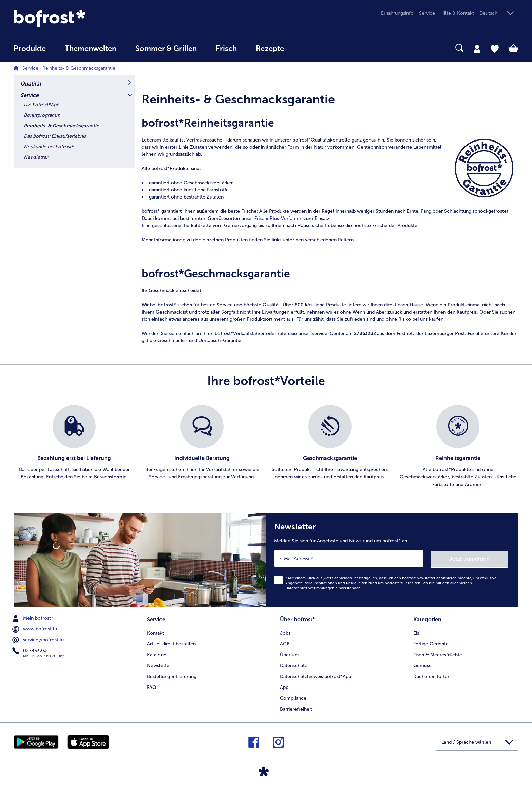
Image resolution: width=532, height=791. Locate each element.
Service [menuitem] (427, 13)
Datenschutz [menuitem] (293, 665)
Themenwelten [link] (91, 49)
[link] (89, 18)
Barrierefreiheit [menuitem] (296, 708)
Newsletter (36, 157)
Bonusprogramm (42, 115)
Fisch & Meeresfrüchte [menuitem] (438, 654)
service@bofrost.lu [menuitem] (39, 639)
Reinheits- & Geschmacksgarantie (79, 68)
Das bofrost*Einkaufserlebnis (55, 136)
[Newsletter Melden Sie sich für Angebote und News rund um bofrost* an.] (392, 560)
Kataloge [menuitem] (157, 654)
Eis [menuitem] (416, 632)
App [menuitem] (284, 686)
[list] (266, 447)
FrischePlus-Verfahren (278, 218)
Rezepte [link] (270, 49)
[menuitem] (30, 52)
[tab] (477, 49)
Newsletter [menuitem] (159, 665)
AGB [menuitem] (285, 643)
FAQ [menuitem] (152, 686)
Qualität (31, 84)
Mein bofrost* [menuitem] (33, 618)
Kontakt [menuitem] (155, 632)
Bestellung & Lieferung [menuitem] (172, 675)
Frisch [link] (226, 49)
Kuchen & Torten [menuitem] (432, 675)
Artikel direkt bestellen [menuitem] (171, 643)
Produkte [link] (30, 49)
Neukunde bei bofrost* (49, 147)
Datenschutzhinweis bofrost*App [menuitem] (316, 675)
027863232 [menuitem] (31, 650)
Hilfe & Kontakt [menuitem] (457, 13)
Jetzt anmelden (479, 558)
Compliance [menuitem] (293, 697)
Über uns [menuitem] (290, 654)
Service (30, 68)
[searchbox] (307, 48)
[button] (499, 13)
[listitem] (74, 447)
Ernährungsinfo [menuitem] (397, 13)
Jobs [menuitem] (285, 632)
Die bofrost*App (41, 105)
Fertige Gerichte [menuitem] (431, 643)
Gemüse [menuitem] (422, 665)
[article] (330, 98)
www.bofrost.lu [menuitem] (35, 628)
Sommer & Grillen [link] (166, 49)
